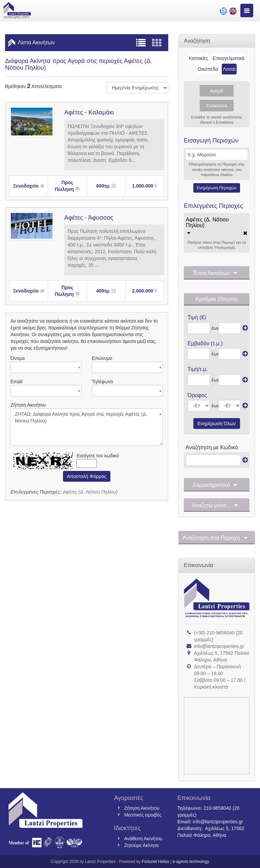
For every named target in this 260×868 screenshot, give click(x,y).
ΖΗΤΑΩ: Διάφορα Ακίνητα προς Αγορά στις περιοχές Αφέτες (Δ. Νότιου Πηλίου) (87, 427)
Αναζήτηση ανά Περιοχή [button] (217, 538)
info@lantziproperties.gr (219, 646)
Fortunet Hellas (155, 862)
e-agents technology (191, 862)
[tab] (217, 226)
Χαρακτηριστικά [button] (217, 485)
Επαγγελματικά (229, 58)
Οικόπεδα (208, 69)
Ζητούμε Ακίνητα (142, 845)
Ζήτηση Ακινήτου (142, 808)
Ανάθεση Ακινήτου (143, 839)
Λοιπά (229, 69)
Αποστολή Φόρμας (87, 476)
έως (214, 328)
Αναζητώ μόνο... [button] (217, 505)
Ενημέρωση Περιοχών (217, 188)
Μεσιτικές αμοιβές (143, 815)
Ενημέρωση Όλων (216, 424)
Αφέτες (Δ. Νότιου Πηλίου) (207, 223)
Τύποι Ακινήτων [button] (217, 273)
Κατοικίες (199, 58)
